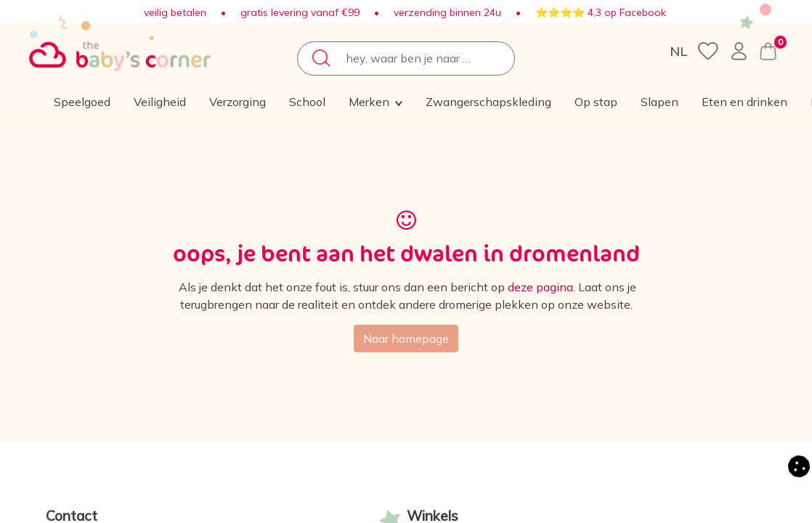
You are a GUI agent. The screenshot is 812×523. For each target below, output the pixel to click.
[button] (608, 102)
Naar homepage (406, 338)
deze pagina (540, 287)
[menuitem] (188, 102)
